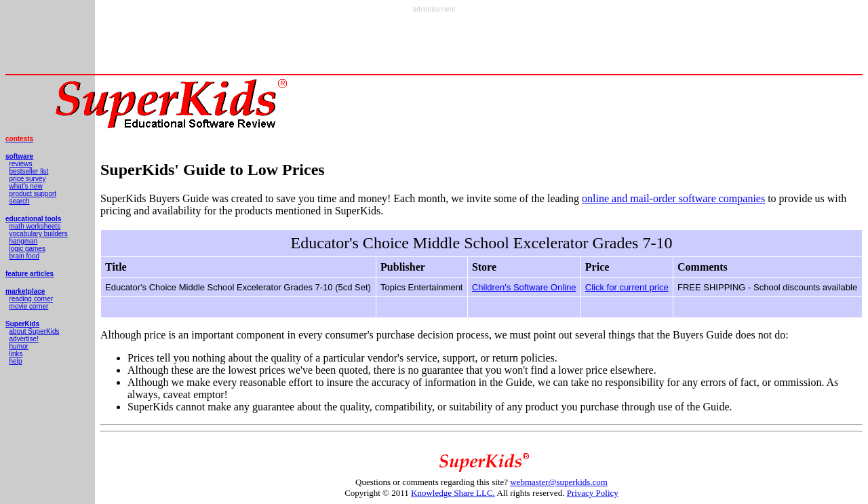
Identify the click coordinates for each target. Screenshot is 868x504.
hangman (24, 241)
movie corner (29, 306)
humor (19, 346)
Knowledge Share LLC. (453, 493)
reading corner (31, 299)
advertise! (24, 339)
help (16, 361)
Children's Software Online (524, 287)
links (16, 354)
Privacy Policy (593, 493)
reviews (21, 164)
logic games (27, 249)
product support (33, 194)
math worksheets (35, 226)
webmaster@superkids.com (559, 482)
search (20, 201)
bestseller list (29, 171)
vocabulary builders (39, 234)
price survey (28, 179)
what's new (26, 186)
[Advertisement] (434, 43)
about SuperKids (35, 331)
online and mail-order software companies (673, 198)
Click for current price (627, 287)
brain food (24, 256)
